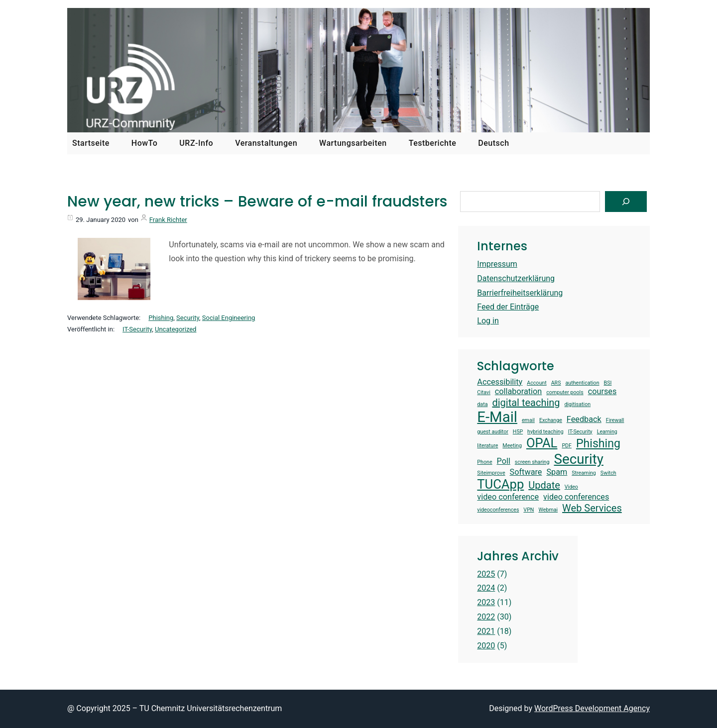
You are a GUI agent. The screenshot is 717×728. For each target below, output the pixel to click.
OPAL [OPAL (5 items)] (542, 443)
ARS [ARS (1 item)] (556, 383)
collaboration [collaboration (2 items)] (518, 391)
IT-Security (137, 329)
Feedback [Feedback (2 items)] (584, 419)
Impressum (497, 264)
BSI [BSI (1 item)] (608, 383)
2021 (486, 631)
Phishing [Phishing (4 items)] (598, 444)
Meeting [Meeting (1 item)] (512, 446)
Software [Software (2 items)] (526, 472)
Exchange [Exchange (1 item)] (551, 420)
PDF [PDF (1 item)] (567, 446)
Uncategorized (176, 329)
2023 (486, 602)
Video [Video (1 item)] (571, 487)
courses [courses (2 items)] (602, 391)
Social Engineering (229, 318)
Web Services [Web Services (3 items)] (592, 508)
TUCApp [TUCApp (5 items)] (500, 484)
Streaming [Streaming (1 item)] (584, 473)
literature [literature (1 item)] (487, 446)
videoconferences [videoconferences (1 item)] (498, 510)
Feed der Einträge (508, 307)
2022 (486, 617)
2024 (486, 588)
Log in (488, 321)
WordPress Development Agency (592, 708)
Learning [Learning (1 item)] (607, 432)
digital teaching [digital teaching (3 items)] (526, 403)
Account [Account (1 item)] (537, 383)
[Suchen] (626, 202)
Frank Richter (168, 220)
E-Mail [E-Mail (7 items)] (497, 417)
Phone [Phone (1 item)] (484, 462)
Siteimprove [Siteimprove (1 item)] (491, 473)
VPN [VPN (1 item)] (529, 510)
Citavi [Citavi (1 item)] (484, 393)
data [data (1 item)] (482, 405)
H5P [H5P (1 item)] (518, 432)
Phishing (161, 318)
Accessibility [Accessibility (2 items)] (500, 382)
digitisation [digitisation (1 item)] (578, 405)
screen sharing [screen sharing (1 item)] (532, 462)
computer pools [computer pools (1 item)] (565, 393)
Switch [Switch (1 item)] (608, 473)
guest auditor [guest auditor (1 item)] (492, 432)
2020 (486, 646)
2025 (486, 574)
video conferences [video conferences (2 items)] (576, 497)
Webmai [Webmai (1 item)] (548, 510)
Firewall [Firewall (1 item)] (615, 420)
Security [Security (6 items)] (578, 459)
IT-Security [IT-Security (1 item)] (580, 432)
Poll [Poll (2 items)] (504, 461)
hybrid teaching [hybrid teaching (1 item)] (545, 432)
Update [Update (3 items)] (544, 485)
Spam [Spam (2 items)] (557, 472)
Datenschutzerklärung (516, 278)
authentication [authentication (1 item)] (583, 383)
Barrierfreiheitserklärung (520, 293)
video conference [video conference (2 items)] (508, 497)
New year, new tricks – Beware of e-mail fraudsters (257, 202)
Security (188, 318)
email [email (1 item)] (528, 420)
